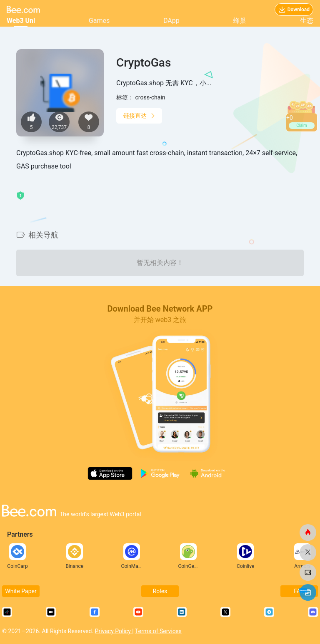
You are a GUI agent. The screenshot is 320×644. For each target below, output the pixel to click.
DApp (171, 21)
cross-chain (150, 97)
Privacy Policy (114, 631)
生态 (307, 21)
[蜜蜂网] (308, 533)
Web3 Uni (21, 21)
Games (99, 21)
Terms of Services (158, 631)
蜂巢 (240, 21)
